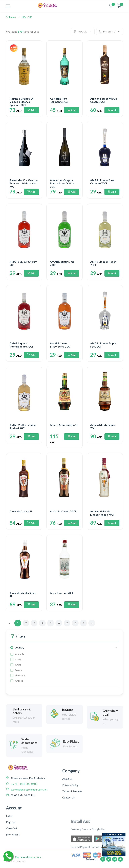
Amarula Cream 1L (21, 511)
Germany (20, 675)
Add (31, 110)
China (18, 665)
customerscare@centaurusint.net (29, 807)
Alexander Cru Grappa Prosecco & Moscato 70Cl (24, 183)
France (19, 670)
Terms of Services (72, 817)
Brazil (18, 659)
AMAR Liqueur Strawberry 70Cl (60, 345)
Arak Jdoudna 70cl (61, 593)
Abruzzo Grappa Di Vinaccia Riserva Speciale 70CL (21, 102)
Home (11, 17)
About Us (67, 805)
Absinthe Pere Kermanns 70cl (59, 100)
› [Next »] (92, 623)
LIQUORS (27, 17)
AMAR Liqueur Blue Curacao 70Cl (102, 182)
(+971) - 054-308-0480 (24, 801)
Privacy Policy (70, 811)
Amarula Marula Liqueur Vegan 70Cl (102, 513)
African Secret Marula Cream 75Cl (104, 100)
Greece (19, 681)
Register (11, 859)
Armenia (19, 654)
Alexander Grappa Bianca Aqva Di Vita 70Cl (62, 183)
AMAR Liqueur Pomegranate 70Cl (21, 345)
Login (9, 853)
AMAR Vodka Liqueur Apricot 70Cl (23, 426)
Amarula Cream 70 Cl (63, 511)
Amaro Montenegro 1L (64, 425)
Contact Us (69, 823)
